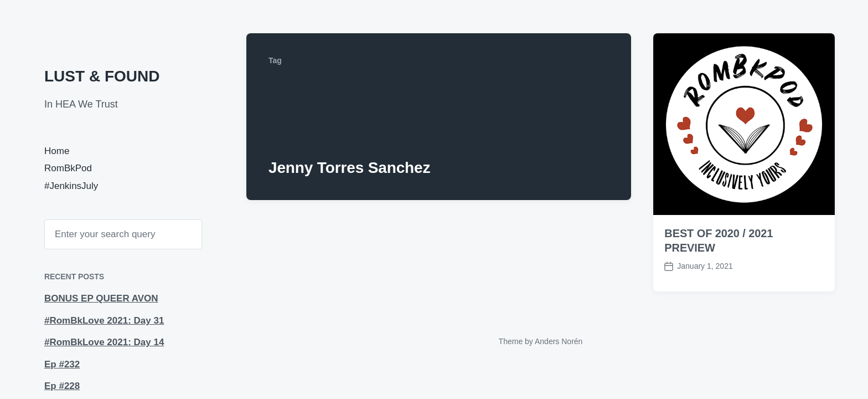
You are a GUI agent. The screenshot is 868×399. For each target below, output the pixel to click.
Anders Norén (559, 341)
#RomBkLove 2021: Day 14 (104, 342)
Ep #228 (62, 386)
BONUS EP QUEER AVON (101, 298)
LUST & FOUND (102, 76)
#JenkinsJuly (71, 186)
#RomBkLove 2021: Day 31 (104, 321)
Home (57, 151)
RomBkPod (68, 168)
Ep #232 (62, 364)
